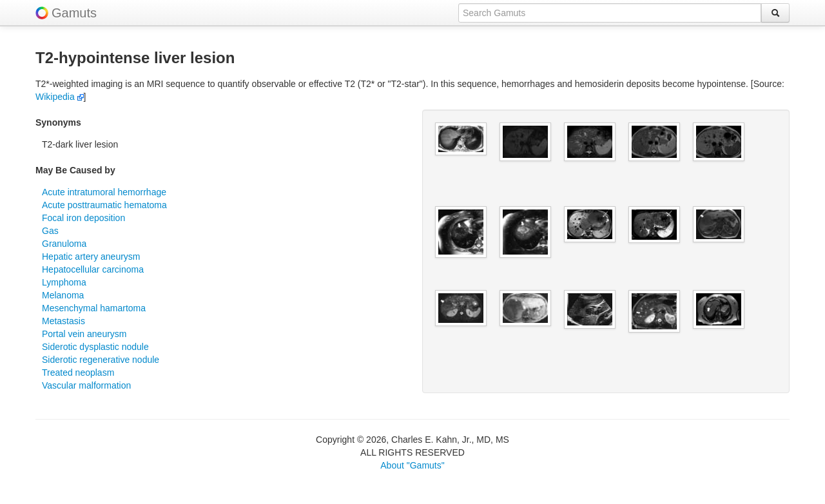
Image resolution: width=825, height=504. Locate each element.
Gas (50, 231)
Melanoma (63, 295)
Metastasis (63, 321)
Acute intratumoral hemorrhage (104, 192)
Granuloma (64, 244)
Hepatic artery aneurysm (91, 257)
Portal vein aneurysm (84, 334)
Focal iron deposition (83, 218)
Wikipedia (60, 97)
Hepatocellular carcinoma (93, 269)
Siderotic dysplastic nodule (95, 347)
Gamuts (74, 13)
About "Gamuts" (412, 465)
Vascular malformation (86, 385)
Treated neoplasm (78, 373)
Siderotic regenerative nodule (101, 360)
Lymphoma (64, 282)
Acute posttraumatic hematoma (104, 205)
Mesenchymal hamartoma (94, 308)
